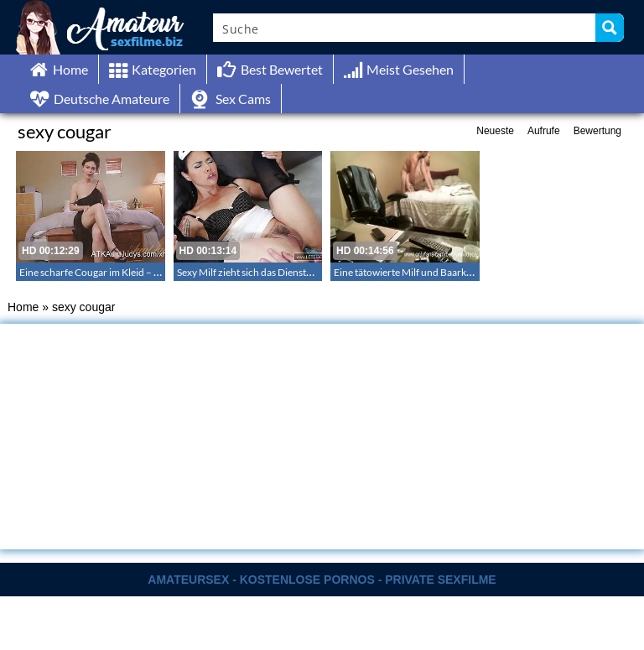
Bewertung (597, 131)
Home (23, 307)
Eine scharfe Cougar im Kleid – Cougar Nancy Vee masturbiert (153, 272)
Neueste (495, 131)
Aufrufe (544, 131)
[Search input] (405, 28)
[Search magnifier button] (610, 28)
